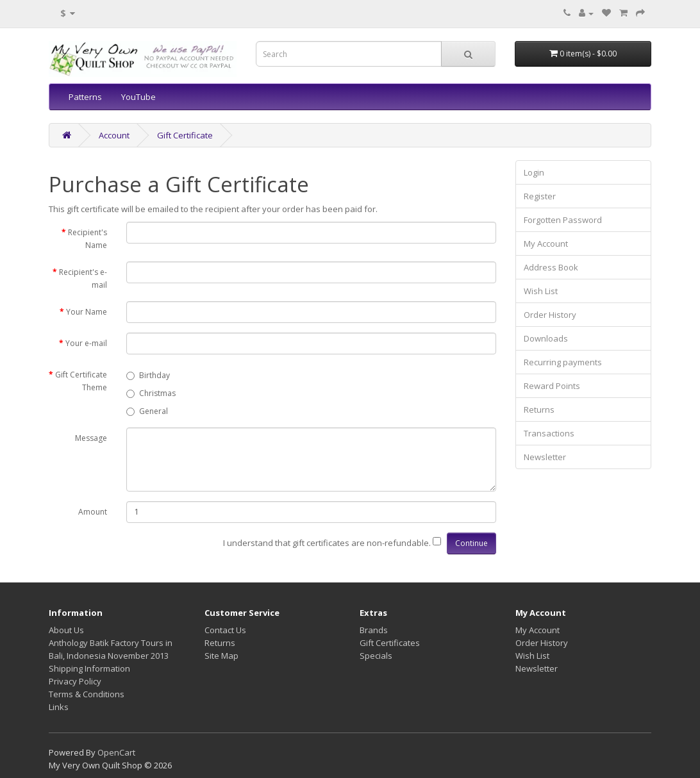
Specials (376, 656)
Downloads (546, 338)
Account (114, 135)
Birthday (148, 375)
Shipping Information (89, 668)
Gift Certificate (185, 135)
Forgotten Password (563, 220)
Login (534, 172)
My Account (546, 244)
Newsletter (545, 457)
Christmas (151, 393)
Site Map (221, 656)
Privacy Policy (75, 681)
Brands (374, 630)
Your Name (87, 312)
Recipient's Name (88, 239)
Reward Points (552, 386)
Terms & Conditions (87, 694)
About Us (66, 630)
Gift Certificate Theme (81, 381)
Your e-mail (86, 343)
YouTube (138, 97)
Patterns (85, 97)
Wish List (541, 291)
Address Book (551, 267)
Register (540, 196)
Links (59, 707)
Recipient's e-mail (83, 278)
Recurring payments (563, 362)
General (147, 411)
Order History (550, 315)
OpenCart (116, 752)
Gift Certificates (390, 643)
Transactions (549, 433)
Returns (539, 410)
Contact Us (225, 630)
